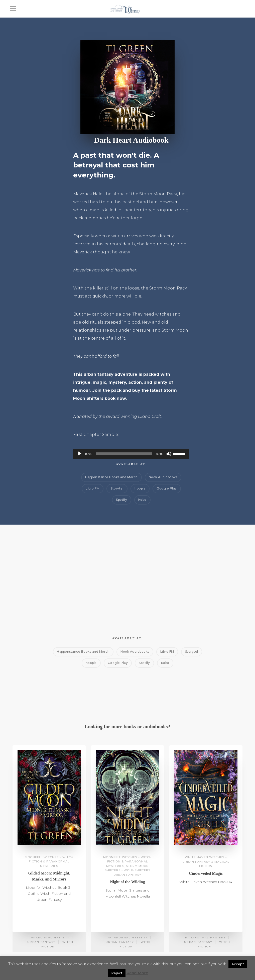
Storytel (117, 488)
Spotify (122, 500)
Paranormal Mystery (49, 938)
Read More (137, 973)
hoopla (140, 488)
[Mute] (169, 454)
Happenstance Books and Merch (111, 477)
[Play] (80, 454)
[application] (131, 454)
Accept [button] (238, 964)
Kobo (142, 500)
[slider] (124, 454)
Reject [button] (117, 973)
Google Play (167, 488)
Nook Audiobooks (163, 477)
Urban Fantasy (41, 942)
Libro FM (93, 488)
